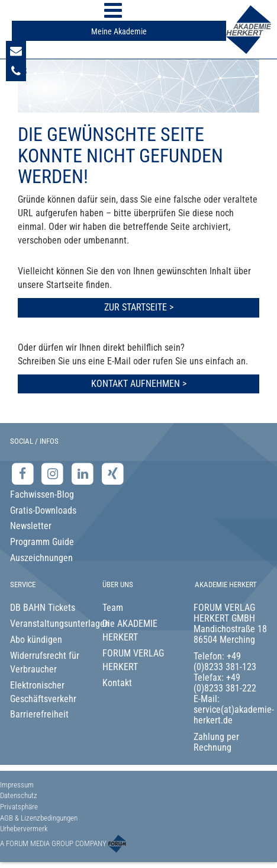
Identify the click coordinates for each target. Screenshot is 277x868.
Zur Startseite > (139, 307)
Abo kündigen (36, 640)
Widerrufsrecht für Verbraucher (45, 662)
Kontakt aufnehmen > (139, 384)
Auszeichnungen (41, 558)
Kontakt (117, 683)
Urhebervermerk (24, 829)
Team (113, 608)
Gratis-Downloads (43, 510)
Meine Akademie (119, 31)
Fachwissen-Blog (42, 494)
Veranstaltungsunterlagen (47, 624)
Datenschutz (19, 795)
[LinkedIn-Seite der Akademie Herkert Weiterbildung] (84, 474)
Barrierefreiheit (39, 714)
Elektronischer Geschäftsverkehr (43, 692)
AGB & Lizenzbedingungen (39, 818)
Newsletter (31, 526)
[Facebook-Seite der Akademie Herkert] (24, 474)
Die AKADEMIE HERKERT (130, 630)
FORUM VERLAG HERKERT (133, 660)
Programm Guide (42, 542)
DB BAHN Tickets (43, 608)
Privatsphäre (19, 807)
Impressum (17, 785)
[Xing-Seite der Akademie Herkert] (113, 474)
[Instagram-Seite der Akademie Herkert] (54, 474)
